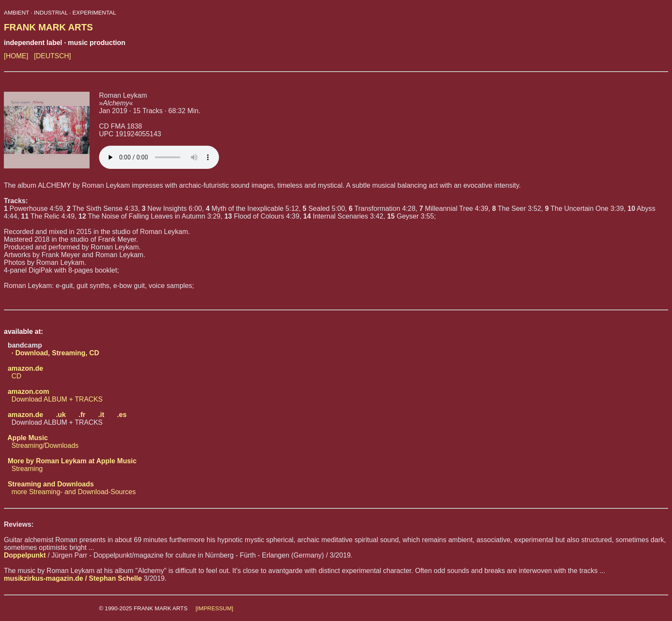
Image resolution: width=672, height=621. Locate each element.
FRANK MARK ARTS (48, 27)
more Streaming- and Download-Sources (70, 488)
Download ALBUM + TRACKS (53, 395)
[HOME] (16, 56)
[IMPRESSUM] (214, 608)
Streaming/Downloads (41, 442)
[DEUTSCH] (52, 56)
